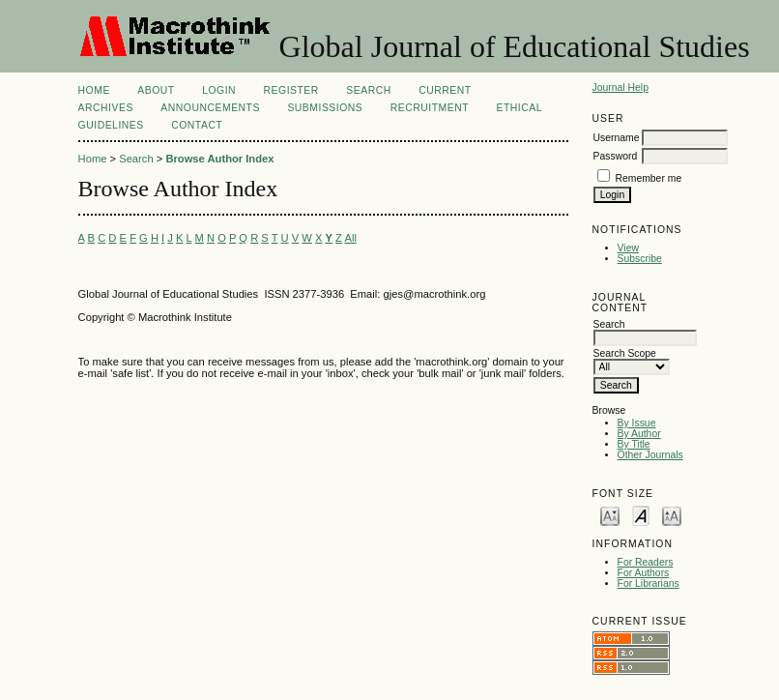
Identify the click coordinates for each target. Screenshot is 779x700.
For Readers (646, 562)
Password (616, 156)
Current (445, 90)
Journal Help (620, 87)
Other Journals (650, 455)
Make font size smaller (610, 515)
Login (219, 90)
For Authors (644, 573)
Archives (106, 108)
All (350, 238)
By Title (634, 444)
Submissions (325, 108)
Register (291, 90)
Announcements (210, 108)
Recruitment (430, 108)
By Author (639, 434)
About (156, 90)
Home (94, 90)
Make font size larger (672, 515)
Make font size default (641, 515)
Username (617, 138)
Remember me (648, 178)
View (628, 248)
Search (368, 90)
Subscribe (640, 259)
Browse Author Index (219, 159)
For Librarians (649, 583)
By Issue (637, 423)
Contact (197, 125)
